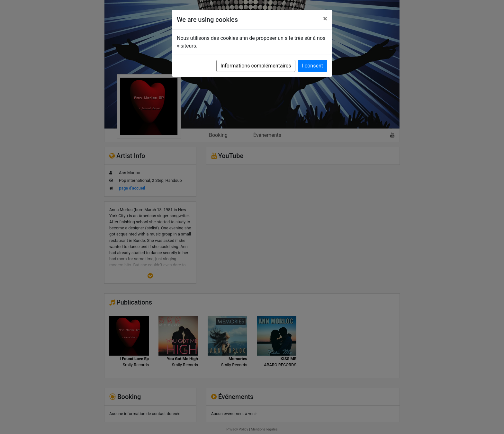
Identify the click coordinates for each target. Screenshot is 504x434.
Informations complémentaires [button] (256, 66)
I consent (313, 66)
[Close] (325, 19)
